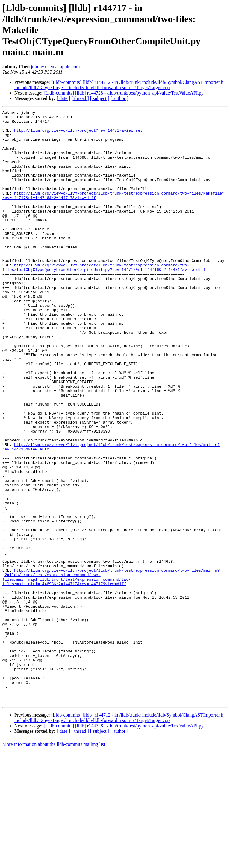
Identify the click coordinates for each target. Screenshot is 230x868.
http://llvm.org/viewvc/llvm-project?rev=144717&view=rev (78, 135)
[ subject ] (100, 98)
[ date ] (63, 98)
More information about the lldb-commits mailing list (54, 863)
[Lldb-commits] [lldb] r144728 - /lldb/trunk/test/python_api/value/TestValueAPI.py (124, 93)
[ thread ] (80, 98)
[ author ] (119, 98)
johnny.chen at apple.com (55, 67)
